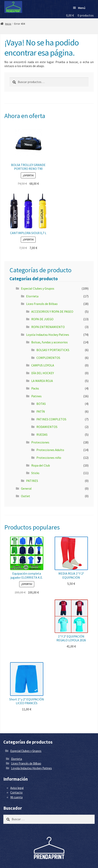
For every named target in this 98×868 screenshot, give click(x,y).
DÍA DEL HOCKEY (43, 373)
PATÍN (41, 411)
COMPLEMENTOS (48, 358)
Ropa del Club (41, 465)
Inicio (8, 24)
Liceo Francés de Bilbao (42, 304)
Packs (35, 388)
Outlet (26, 496)
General (26, 488)
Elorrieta (32, 296)
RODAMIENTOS (47, 427)
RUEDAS (42, 434)
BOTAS (41, 404)
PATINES (32, 481)
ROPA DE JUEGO (42, 319)
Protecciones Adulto (50, 450)
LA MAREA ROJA (42, 381)
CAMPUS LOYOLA (43, 365)
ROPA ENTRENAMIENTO (48, 327)
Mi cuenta (16, 797)
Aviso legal (17, 788)
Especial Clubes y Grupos (38, 288)
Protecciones (40, 442)
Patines (36, 396)
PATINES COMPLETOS (51, 419)
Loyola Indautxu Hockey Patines (48, 335)
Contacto (16, 792)
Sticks (35, 473)
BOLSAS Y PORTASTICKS (53, 350)
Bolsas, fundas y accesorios (49, 342)
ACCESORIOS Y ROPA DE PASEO (52, 311)
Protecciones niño (49, 458)
